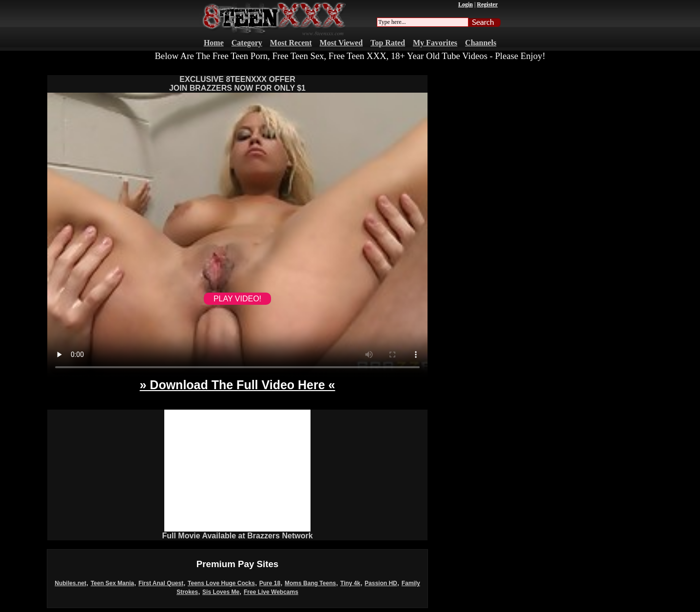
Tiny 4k (350, 583)
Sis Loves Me (221, 592)
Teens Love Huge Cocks (221, 583)
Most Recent (291, 43)
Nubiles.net (70, 583)
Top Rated (388, 43)
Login (466, 4)
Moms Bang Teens (310, 583)
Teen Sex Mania (112, 583)
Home (214, 43)
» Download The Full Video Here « (237, 385)
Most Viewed (341, 43)
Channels (481, 43)
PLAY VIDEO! (237, 299)
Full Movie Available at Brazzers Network (237, 536)
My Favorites (435, 43)
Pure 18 (270, 583)
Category (247, 43)
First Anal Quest (161, 583)
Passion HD (381, 583)
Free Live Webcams (271, 592)
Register (487, 4)
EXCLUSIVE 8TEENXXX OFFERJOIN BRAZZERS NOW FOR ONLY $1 (237, 84)
